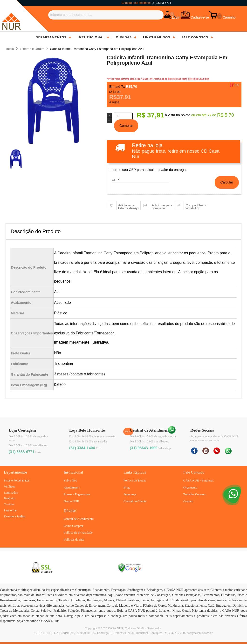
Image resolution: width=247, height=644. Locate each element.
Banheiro (10, 498)
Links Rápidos (157, 37)
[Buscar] (106, 15)
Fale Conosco (195, 37)
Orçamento (190, 487)
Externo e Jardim (15, 516)
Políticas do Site (74, 539)
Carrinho (229, 17)
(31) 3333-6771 (161, 3)
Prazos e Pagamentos (77, 494)
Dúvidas (124, 37)
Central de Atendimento (79, 519)
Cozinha (9, 504)
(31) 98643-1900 (144, 448)
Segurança (130, 494)
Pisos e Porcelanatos (17, 480)
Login (176, 17)
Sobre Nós (70, 480)
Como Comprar (73, 526)
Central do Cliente (135, 501)
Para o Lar (10, 510)
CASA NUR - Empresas (199, 480)
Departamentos (51, 37)
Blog (127, 487)
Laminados (11, 492)
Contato (188, 501)
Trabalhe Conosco (195, 494)
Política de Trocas (135, 480)
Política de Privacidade (78, 532)
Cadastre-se (200, 17)
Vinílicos (10, 486)
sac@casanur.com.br (200, 633)
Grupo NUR (71, 501)
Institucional (91, 37)
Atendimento (72, 487)
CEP (115, 180)
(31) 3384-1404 (82, 448)
